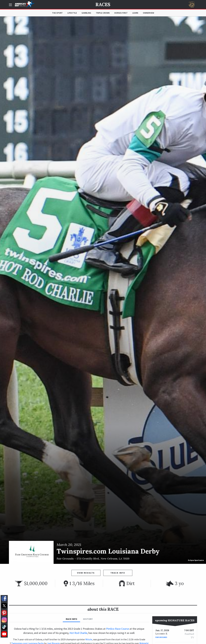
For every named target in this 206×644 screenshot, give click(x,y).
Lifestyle (72, 13)
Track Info (118, 573)
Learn (135, 13)
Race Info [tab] (71, 619)
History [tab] (88, 619)
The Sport (57, 13)
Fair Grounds (161, 637)
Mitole (89, 639)
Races (103, 4)
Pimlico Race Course (118, 629)
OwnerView (148, 13)
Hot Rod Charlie (78, 633)
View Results (86, 573)
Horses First (121, 13)
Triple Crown (103, 13)
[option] (103, 290)
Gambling (86, 13)
